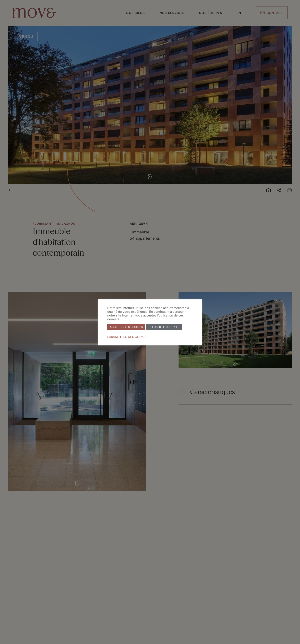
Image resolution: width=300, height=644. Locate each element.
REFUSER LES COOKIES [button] (164, 327)
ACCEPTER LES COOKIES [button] (126, 327)
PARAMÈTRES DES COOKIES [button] (128, 337)
